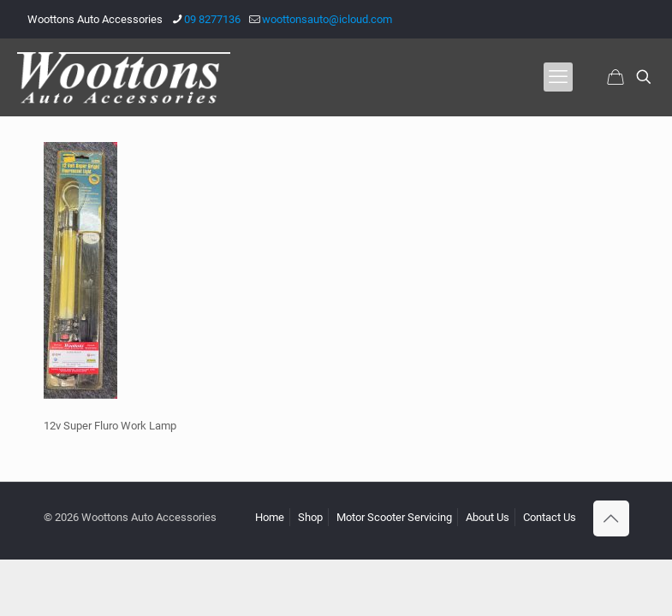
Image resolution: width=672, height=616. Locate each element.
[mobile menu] (558, 77)
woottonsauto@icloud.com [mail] (327, 19)
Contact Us (550, 517)
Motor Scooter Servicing (394, 517)
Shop (310, 517)
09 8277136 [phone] (212, 19)
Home (270, 517)
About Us (488, 517)
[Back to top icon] (611, 518)
